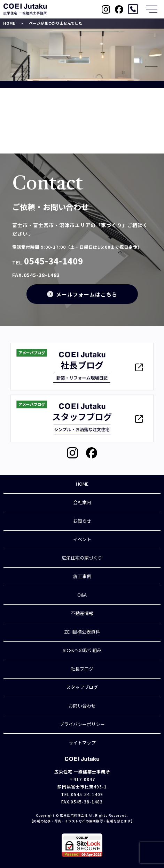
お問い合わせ (82, 706)
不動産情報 (82, 613)
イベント (82, 539)
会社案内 (82, 502)
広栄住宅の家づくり (82, 558)
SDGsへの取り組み (82, 650)
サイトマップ (82, 743)
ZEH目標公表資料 (82, 632)
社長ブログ (82, 669)
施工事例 (82, 576)
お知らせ (82, 521)
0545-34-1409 (54, 261)
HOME (9, 23)
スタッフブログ (82, 687)
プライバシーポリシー (82, 724)
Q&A (82, 595)
